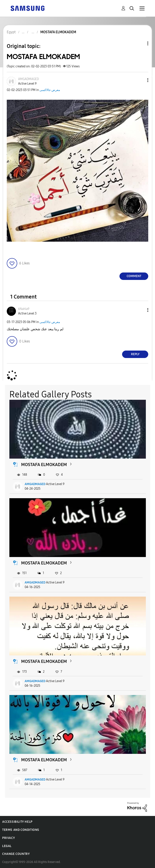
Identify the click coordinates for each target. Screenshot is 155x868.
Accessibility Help (17, 822)
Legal (7, 846)
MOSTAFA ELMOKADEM (44, 465)
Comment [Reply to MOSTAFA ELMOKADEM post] (134, 276)
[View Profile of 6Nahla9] (24, 309)
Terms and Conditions (21, 830)
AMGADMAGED (35, 484)
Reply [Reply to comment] (135, 354)
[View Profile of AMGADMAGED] (28, 79)
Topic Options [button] (140, 43)
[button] (141, 80)
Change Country (16, 854)
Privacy (9, 838)
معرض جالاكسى (50, 90)
